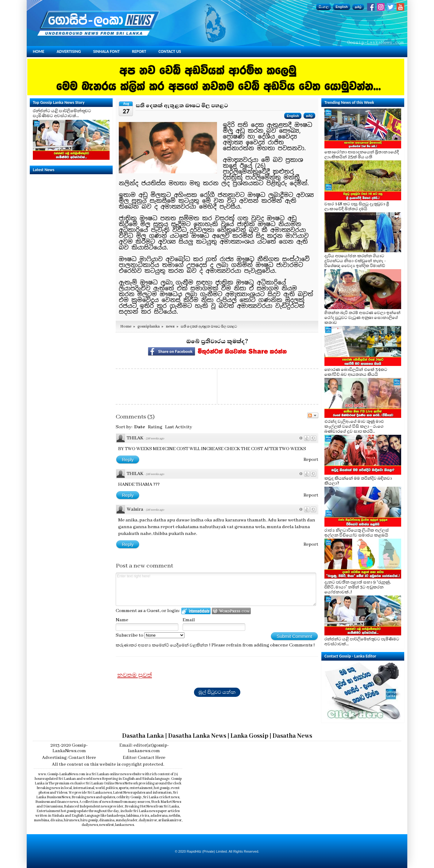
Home (39, 51)
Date (140, 427)
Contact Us (170, 51)
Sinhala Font (107, 51)
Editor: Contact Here (144, 758)
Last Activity (179, 427)
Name (122, 620)
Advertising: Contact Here (69, 758)
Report (139, 51)
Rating (155, 427)
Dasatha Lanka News (197, 736)
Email (189, 620)
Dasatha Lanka (143, 736)
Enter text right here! (216, 589)
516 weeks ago (155, 439)
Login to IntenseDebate (196, 611)
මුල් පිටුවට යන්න (217, 692)
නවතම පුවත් (135, 675)
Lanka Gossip (249, 736)
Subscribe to (150, 635)
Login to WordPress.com (231, 611)
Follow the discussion (313, 415)
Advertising (69, 51)
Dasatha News (292, 736)
